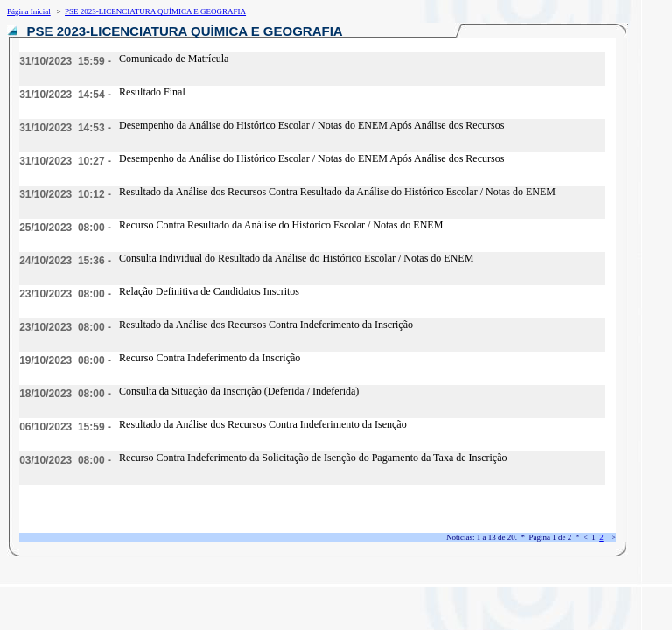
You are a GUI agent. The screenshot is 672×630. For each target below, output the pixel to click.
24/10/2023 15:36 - (65, 261)
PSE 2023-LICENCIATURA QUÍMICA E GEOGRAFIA (155, 11)
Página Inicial (29, 11)
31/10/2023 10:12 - (65, 194)
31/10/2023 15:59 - (65, 61)
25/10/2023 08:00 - (65, 227)
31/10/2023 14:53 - (65, 128)
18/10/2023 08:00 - (65, 394)
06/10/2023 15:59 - (65, 427)
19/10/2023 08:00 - (65, 360)
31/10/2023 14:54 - (65, 94)
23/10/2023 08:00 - (65, 294)
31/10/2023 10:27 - (65, 161)
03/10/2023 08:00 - (65, 460)
